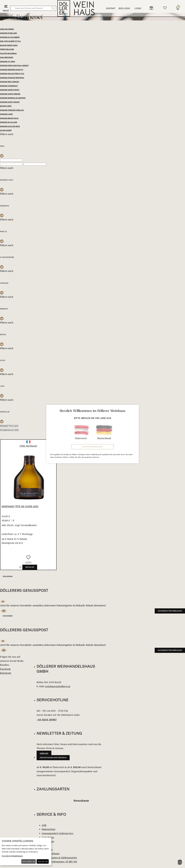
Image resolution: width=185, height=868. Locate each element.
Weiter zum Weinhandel (93, 447)
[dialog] (26, 851)
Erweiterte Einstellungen (12, 856)
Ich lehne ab (29, 862)
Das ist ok (43, 862)
